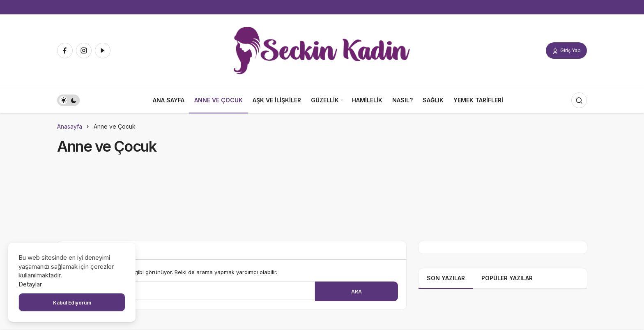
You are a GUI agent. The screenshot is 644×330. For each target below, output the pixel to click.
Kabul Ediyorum (72, 303)
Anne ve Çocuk (218, 100)
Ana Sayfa (169, 100)
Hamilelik (367, 100)
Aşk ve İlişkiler (277, 100)
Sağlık (433, 100)
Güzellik (325, 100)
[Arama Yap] (579, 100)
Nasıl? (402, 100)
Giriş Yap (566, 51)
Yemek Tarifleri (478, 100)
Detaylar (30, 284)
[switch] (68, 100)
